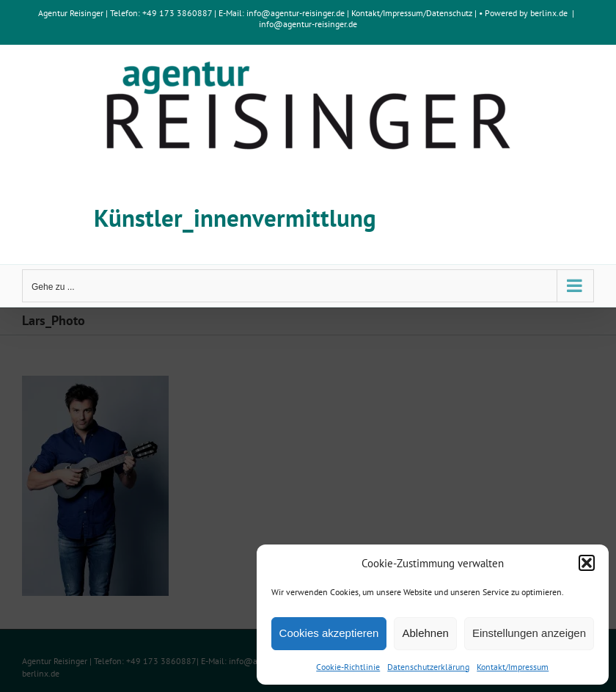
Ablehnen (425, 633)
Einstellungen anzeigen (529, 633)
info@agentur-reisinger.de (297, 13)
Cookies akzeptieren (329, 633)
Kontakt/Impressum (513, 667)
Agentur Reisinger (71, 13)
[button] (587, 563)
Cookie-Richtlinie (348, 667)
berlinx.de (548, 13)
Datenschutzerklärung (428, 667)
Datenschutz (449, 13)
